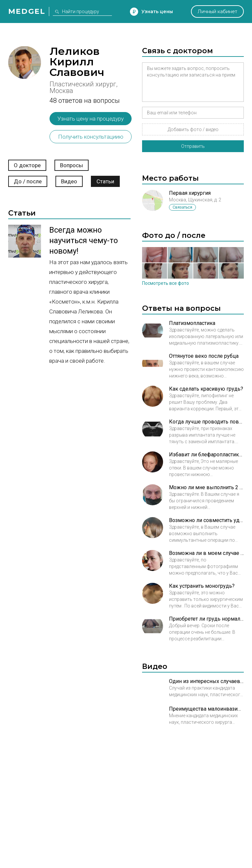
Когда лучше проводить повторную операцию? (206, 422)
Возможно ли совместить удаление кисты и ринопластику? (206, 520)
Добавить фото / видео (193, 129)
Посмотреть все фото (166, 283)
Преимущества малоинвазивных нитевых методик (206, 709)
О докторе (27, 165)
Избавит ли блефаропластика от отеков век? (206, 455)
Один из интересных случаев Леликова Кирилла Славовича (206, 681)
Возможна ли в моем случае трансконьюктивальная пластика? (206, 553)
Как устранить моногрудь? (202, 586)
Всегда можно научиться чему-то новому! (84, 240)
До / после (28, 181)
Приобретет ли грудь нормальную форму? (206, 619)
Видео (69, 181)
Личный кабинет (217, 11)
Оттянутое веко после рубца (204, 356)
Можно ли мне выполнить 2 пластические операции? (206, 487)
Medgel (27, 11)
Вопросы (72, 165)
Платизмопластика (192, 323)
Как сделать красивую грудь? (206, 389)
